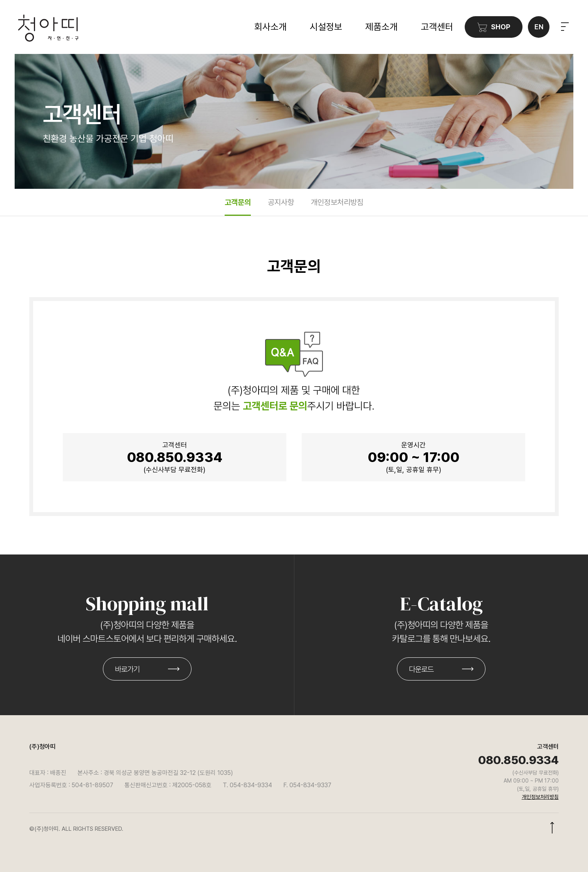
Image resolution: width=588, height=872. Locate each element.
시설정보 (326, 27)
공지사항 (281, 202)
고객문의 (238, 202)
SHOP (494, 27)
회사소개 (270, 27)
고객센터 (437, 27)
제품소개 (381, 27)
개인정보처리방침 (337, 202)
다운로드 (421, 669)
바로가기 (127, 669)
